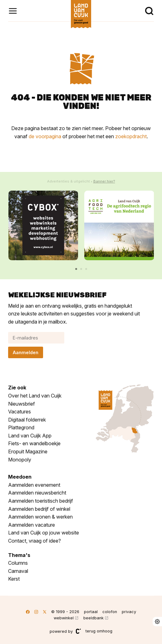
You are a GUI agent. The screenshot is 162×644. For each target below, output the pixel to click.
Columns (18, 563)
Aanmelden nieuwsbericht (37, 493)
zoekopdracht (131, 136)
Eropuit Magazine (28, 451)
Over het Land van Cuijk (35, 396)
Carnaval (18, 571)
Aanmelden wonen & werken (40, 517)
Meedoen (20, 477)
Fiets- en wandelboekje (34, 443)
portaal (91, 612)
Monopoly (20, 460)
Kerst (14, 579)
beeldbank (93, 618)
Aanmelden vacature (32, 525)
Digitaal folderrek (27, 420)
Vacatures (20, 412)
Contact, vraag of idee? (34, 541)
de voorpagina (45, 136)
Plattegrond (21, 427)
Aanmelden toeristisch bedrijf (41, 501)
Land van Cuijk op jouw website (44, 533)
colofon (110, 612)
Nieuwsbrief (22, 404)
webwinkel (64, 618)
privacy (129, 612)
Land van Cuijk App (30, 436)
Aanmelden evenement (34, 485)
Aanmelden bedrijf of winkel (39, 509)
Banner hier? (104, 181)
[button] (76, 269)
